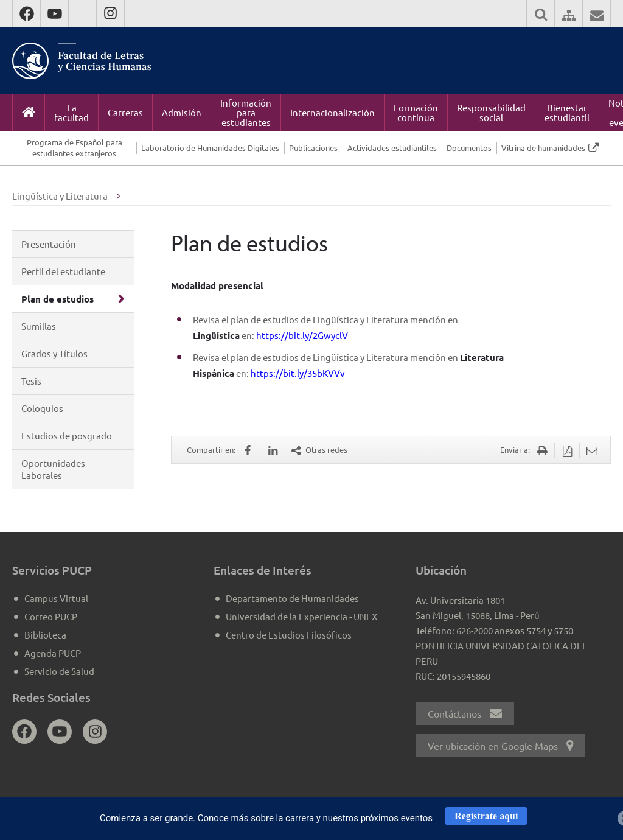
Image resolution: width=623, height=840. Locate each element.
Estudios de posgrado (67, 436)
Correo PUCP (51, 616)
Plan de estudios (57, 299)
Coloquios (42, 408)
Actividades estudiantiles (392, 148)
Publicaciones (313, 148)
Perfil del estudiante (63, 271)
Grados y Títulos (54, 353)
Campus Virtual (56, 598)
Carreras (125, 112)
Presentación (49, 244)
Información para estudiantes (246, 112)
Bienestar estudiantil (567, 112)
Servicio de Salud (59, 671)
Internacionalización (332, 112)
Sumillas (39, 326)
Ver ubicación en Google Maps (500, 746)
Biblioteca (45, 635)
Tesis (31, 381)
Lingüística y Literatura (60, 196)
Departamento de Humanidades (292, 598)
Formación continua (416, 112)
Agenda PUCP (53, 653)
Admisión (182, 112)
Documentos (469, 148)
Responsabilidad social (491, 112)
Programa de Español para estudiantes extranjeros (75, 148)
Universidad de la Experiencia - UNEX (301, 616)
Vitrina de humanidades (543, 148)
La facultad (71, 112)
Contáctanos (465, 713)
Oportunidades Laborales (53, 469)
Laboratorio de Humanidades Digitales (210, 148)
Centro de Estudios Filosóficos (289, 635)
